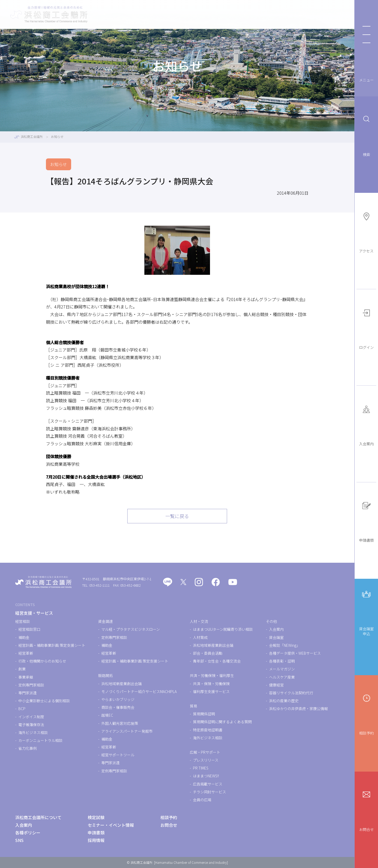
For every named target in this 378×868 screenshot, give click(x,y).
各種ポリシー (28, 833)
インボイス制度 (31, 717)
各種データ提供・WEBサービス (295, 653)
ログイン (366, 328)
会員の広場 (202, 800)
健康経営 (276, 685)
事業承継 (26, 677)
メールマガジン (282, 669)
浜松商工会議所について (319, 14)
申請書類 (366, 521)
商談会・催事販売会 (118, 707)
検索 (366, 135)
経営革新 (26, 653)
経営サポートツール (118, 755)
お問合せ (366, 810)
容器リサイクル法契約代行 (291, 693)
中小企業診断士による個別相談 (44, 701)
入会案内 (366, 425)
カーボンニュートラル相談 (40, 740)
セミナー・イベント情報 (260, 14)
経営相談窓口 (29, 629)
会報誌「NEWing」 (285, 645)
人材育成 (200, 637)
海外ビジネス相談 (33, 732)
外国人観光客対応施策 (120, 723)
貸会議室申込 (366, 612)
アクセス (366, 232)
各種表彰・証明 (282, 661)
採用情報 (96, 840)
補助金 (24, 637)
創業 (22, 669)
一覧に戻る (177, 516)
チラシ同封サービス (209, 792)
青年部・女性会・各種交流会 (217, 661)
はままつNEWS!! (206, 776)
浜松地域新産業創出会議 (122, 684)
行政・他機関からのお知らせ (42, 661)
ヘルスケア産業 (282, 677)
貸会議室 (276, 637)
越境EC (107, 715)
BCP (22, 709)
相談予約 (366, 714)
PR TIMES (201, 768)
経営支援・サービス (176, 14)
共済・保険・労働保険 (211, 684)
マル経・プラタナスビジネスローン (131, 629)
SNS (19, 840)
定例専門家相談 (31, 685)
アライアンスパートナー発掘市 (127, 731)
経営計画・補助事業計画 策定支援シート (52, 645)
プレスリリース (206, 760)
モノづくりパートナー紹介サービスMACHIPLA (139, 691)
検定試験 (216, 14)
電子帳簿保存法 (31, 725)
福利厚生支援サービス (211, 691)
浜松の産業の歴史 (284, 701)
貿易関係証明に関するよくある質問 (222, 722)
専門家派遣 (28, 693)
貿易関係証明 (204, 714)
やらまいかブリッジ (118, 699)
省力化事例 (28, 748)
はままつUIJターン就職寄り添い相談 (223, 629)
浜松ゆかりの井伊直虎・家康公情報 (298, 709)
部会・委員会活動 (208, 653)
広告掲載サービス (208, 784)
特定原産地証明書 (208, 730)
